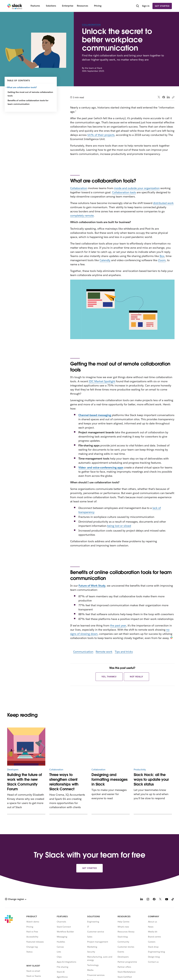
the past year (118, 625)
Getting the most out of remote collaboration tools (30, 94)
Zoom (162, 260)
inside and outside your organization (137, 188)
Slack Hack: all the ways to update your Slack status (151, 779)
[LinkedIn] (142, 900)
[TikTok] (173, 900)
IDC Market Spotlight (102, 381)
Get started (162, 6)
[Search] (138, 6)
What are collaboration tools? (22, 87)
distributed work (163, 203)
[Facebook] (154, 900)
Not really (136, 677)
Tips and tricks (124, 652)
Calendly (105, 260)
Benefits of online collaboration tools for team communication (28, 102)
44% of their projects (101, 135)
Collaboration (91, 25)
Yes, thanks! (109, 677)
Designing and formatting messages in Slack (110, 779)
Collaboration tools (124, 192)
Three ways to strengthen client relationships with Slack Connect (64, 782)
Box (162, 256)
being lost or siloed (119, 526)
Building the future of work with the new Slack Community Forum (25, 782)
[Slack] (15, 6)
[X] (160, 900)
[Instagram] (148, 900)
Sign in (146, 6)
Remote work (104, 652)
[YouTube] (167, 900)
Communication (83, 652)
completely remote (82, 216)
